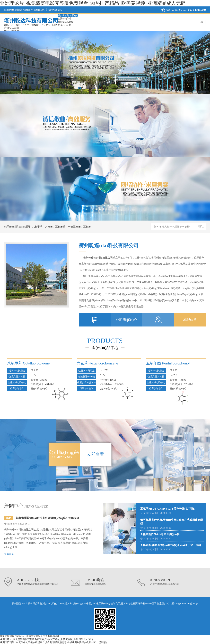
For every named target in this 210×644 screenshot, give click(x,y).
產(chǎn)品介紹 (66, 22)
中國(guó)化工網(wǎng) (98, 604)
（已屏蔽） (102, 642)
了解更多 (9, 554)
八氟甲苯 (37, 227)
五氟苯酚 (60, 227)
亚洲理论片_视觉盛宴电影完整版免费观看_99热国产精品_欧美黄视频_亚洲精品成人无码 (93, 3)
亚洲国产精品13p (9, 642)
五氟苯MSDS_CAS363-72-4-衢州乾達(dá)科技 (168, 509)
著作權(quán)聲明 (148, 604)
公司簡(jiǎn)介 (126, 320)
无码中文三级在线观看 (30, 642)
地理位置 (190, 320)
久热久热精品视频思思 (55, 642)
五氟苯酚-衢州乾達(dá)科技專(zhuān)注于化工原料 (171, 545)
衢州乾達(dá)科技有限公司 (98, 258)
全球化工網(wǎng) (120, 604)
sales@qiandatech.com (95, 584)
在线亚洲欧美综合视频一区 (82, 642)
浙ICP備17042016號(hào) (184, 604)
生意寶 (134, 604)
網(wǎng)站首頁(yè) (68, 16)
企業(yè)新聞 (64, 25)
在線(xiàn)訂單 (12, 28)
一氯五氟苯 (74, 227)
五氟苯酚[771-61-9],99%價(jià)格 (160, 534)
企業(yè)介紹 (64, 19)
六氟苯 (49, 227)
